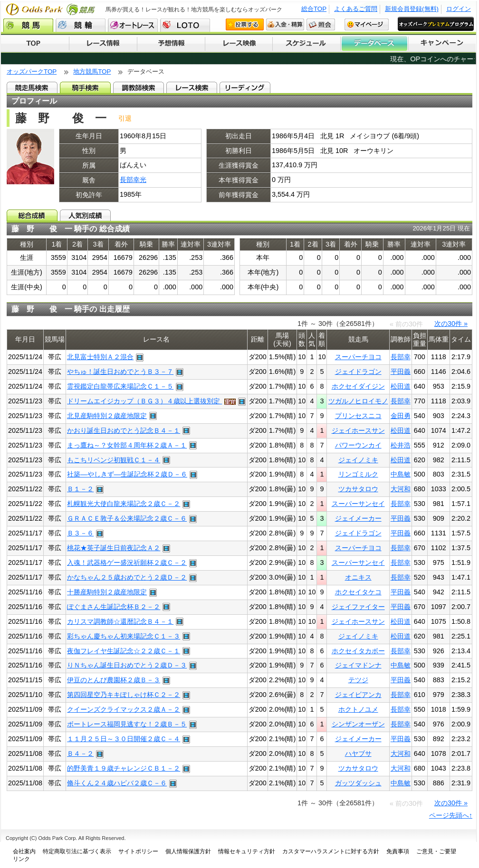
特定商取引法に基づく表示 (77, 851)
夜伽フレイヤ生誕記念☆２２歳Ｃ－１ (124, 651)
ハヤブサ (358, 754)
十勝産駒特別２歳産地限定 (107, 592)
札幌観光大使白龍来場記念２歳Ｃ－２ (124, 504)
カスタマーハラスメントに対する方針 (331, 851)
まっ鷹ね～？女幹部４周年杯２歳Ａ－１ (127, 445)
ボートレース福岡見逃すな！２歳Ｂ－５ (127, 724)
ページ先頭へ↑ (451, 815)
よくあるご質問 (356, 9)
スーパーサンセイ (358, 504)
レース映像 (239, 44)
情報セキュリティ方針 (247, 851)
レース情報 (103, 44)
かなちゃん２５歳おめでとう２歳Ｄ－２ (127, 577)
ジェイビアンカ (358, 695)
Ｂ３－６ (80, 533)
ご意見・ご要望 (436, 851)
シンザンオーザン (358, 724)
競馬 (28, 25)
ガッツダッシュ (358, 783)
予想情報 (171, 44)
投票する (245, 24)
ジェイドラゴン (358, 372)
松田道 (401, 386)
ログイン (459, 9)
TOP (35, 44)
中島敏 (401, 474)
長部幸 (401, 357)
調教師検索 (139, 87)
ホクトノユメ (358, 709)
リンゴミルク (358, 474)
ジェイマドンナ (358, 665)
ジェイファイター (358, 607)
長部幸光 (133, 180)
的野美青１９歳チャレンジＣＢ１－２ (124, 768)
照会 (321, 24)
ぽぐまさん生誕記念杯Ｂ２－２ (114, 607)
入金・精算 (285, 24)
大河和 (401, 489)
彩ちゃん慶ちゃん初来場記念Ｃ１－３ (124, 636)
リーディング (245, 87)
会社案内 (24, 851)
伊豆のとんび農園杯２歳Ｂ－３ (114, 680)
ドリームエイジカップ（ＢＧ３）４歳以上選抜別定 (144, 401)
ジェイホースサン (358, 430)
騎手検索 (85, 87)
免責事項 (398, 851)
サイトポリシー (138, 851)
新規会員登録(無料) (412, 9)
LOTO (185, 25)
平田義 (401, 372)
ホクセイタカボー (358, 651)
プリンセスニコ (358, 416)
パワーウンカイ (358, 445)
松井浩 (401, 445)
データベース (375, 44)
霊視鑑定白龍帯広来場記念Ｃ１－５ (120, 386)
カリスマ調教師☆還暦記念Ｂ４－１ (120, 621)
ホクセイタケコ (358, 592)
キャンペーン (442, 44)
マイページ (367, 24)
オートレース (133, 25)
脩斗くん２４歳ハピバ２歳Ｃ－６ (117, 783)
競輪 (81, 25)
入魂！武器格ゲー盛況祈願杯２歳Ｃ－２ (127, 563)
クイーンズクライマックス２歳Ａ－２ (124, 709)
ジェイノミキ (358, 460)
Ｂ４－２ (80, 754)
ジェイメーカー (358, 518)
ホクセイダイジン (358, 386)
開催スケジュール (307, 44)
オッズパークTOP (32, 72)
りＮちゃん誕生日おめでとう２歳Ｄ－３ (127, 665)
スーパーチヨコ (358, 357)
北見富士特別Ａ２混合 (100, 357)
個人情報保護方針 (188, 851)
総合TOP (314, 9)
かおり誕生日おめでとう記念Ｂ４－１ (124, 430)
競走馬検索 (32, 87)
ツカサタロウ (358, 489)
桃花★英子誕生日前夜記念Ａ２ (114, 548)
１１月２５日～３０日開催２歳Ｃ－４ (124, 739)
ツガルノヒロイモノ (358, 401)
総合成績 (32, 215)
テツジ (358, 680)
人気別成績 (85, 215)
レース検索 (192, 87)
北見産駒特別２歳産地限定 (107, 416)
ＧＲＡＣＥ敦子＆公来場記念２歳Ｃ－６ (127, 518)
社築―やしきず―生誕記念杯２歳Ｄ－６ (127, 474)
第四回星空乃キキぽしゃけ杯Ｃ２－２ (124, 695)
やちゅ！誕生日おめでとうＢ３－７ (120, 372)
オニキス (358, 577)
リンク (21, 859)
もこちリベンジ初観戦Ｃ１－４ (114, 460)
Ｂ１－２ (80, 489)
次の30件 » (451, 324)
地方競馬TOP (92, 72)
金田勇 (401, 416)
